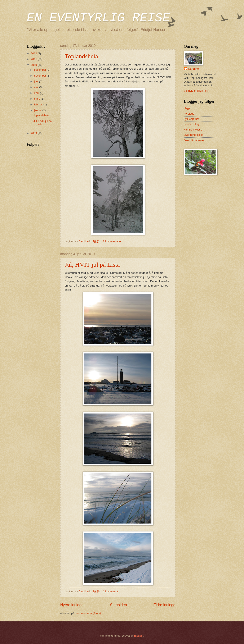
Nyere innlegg (72, 605)
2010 (34, 65)
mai (37, 87)
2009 (34, 133)
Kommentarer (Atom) (88, 613)
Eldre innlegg (164, 605)
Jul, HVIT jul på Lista (92, 264)
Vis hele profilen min (196, 91)
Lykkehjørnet (192, 119)
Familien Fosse (193, 130)
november (41, 76)
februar (39, 104)
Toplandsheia (81, 56)
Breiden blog (191, 124)
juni (37, 81)
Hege (187, 108)
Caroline (194, 69)
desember (41, 70)
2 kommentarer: (113, 241)
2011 (34, 59)
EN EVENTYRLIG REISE (98, 18)
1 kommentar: (112, 591)
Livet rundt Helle (194, 135)
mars (37, 99)
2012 (34, 53)
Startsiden (118, 605)
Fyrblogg (189, 114)
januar (38, 110)
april (37, 93)
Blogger (139, 636)
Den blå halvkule (194, 140)
